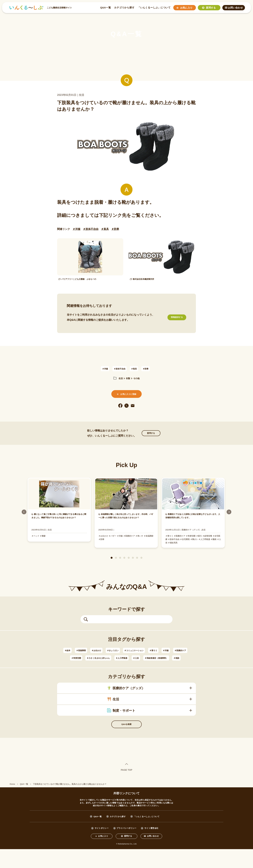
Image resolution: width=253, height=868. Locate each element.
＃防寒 (115, 229)
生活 (119, 380)
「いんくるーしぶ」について (154, 8)
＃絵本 (66, 658)
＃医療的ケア (80, 665)
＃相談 (144, 673)
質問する (151, 440)
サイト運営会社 (156, 846)
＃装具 (105, 229)
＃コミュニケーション (147, 658)
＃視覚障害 (82, 658)
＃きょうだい (120, 658)
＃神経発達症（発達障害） (119, 673)
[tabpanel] (127, 520)
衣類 (128, 380)
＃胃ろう (170, 658)
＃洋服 (76, 229)
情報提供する (173, 319)
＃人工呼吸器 (157, 665)
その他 (137, 380)
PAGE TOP (126, 788)
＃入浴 (174, 665)
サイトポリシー (97, 846)
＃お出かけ (100, 658)
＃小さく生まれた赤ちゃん (128, 665)
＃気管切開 (100, 665)
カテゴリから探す (124, 8)
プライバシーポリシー (126, 846)
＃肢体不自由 (91, 229)
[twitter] (126, 411)
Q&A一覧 (105, 8)
